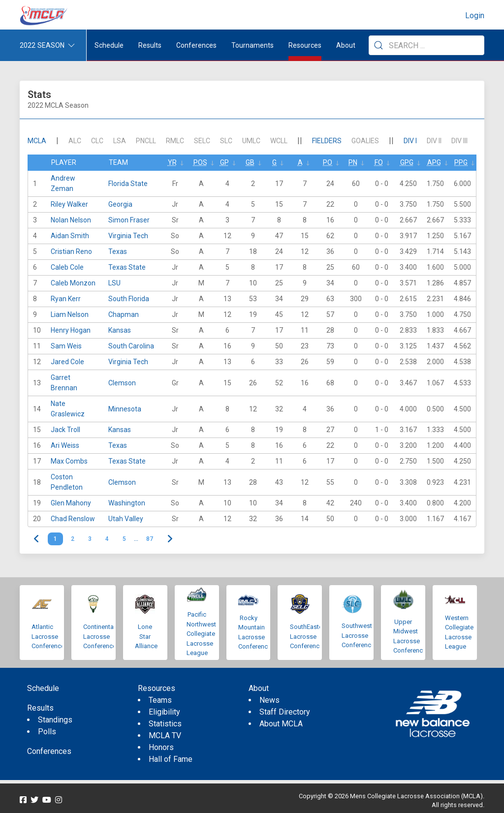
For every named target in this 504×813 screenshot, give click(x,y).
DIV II (434, 141)
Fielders (327, 141)
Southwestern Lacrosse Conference (361, 635)
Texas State (127, 267)
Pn (353, 162)
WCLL (279, 141)
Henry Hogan (71, 330)
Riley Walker (69, 204)
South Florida (129, 299)
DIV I (410, 141)
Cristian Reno (71, 251)
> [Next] (170, 539)
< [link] (37, 539)
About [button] (346, 45)
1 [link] (55, 539)
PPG (461, 162)
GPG (407, 162)
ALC (75, 141)
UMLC (251, 141)
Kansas (120, 330)
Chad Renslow (73, 519)
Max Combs (69, 461)
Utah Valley (126, 519)
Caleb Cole (67, 267)
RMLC (175, 141)
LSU (114, 283)
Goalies (365, 141)
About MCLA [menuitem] (281, 724)
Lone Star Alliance (146, 636)
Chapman (124, 314)
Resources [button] (305, 45)
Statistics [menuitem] (165, 724)
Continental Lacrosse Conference (100, 636)
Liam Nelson (70, 314)
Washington (127, 503)
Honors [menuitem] (161, 747)
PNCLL (146, 141)
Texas (118, 251)
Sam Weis (66, 346)
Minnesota (125, 409)
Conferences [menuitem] (49, 751)
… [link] (136, 539)
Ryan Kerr (66, 299)
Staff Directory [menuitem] (285, 712)
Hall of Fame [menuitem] (171, 759)
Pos (200, 162)
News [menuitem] (269, 700)
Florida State (128, 184)
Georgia (120, 204)
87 (150, 539)
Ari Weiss (65, 445)
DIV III (459, 141)
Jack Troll (65, 430)
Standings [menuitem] (55, 720)
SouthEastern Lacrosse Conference (309, 636)
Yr (172, 162)
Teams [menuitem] (160, 700)
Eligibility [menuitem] (164, 712)
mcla (37, 141)
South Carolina (131, 346)
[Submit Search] (378, 45)
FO (379, 162)
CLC (97, 141)
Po (328, 162)
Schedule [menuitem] (109, 45)
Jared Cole (67, 362)
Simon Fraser (129, 220)
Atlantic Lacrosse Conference (48, 636)
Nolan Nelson (71, 220)
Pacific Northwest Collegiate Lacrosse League (201, 634)
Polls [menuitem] (47, 732)
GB (250, 162)
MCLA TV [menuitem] (165, 735)
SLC (226, 141)
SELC (202, 141)
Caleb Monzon (73, 283)
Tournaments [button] (252, 45)
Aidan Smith (70, 236)
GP (224, 162)
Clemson (122, 383)
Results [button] (150, 45)
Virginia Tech (128, 236)
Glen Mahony (71, 503)
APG (434, 162)
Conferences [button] (196, 45)
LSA (120, 141)
